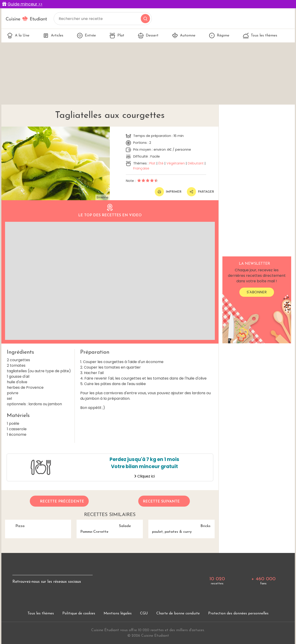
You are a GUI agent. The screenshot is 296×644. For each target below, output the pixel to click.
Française (141, 168)
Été (161, 163)
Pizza (15, 524)
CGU (144, 613)
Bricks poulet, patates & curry (179, 527)
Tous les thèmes (260, 36)
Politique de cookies (79, 613)
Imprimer (168, 192)
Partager (200, 192)
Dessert (148, 36)
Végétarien (176, 163)
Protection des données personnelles (238, 613)
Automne (184, 36)
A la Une (18, 36)
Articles (53, 36)
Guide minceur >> (25, 4)
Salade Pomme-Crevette (104, 527)
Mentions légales (118, 613)
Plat (117, 36)
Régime (219, 36)
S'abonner (257, 292)
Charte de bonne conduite (178, 613)
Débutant (196, 163)
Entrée (86, 36)
